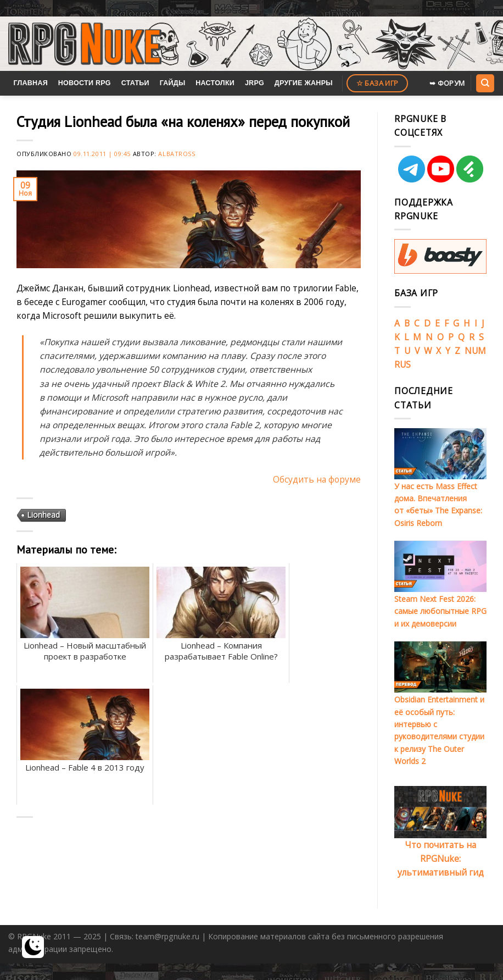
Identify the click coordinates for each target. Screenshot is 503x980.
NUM (475, 351)
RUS (403, 364)
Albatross (177, 154)
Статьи (135, 83)
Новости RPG (85, 83)
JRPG (255, 83)
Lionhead (43, 515)
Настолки (215, 83)
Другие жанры (304, 83)
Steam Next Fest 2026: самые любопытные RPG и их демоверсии (440, 611)
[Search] (485, 83)
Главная (30, 83)
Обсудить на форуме (317, 479)
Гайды (173, 83)
